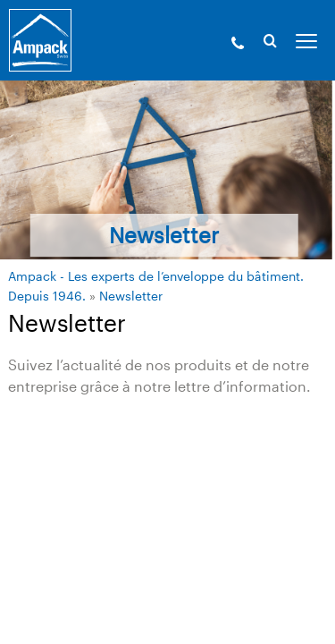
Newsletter (131, 296)
